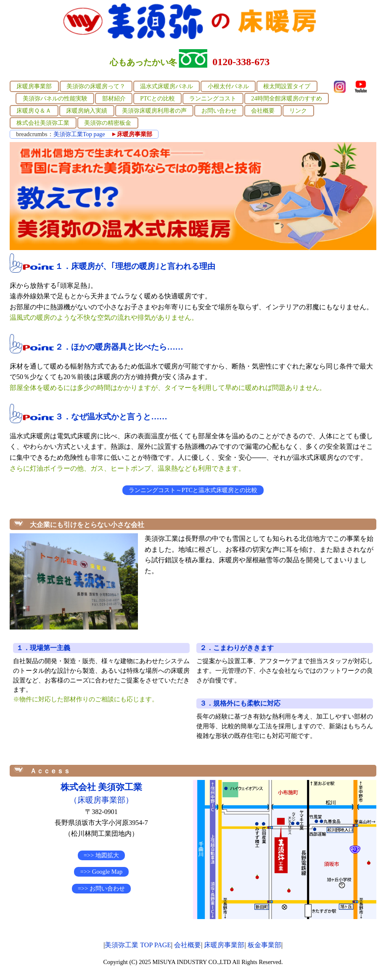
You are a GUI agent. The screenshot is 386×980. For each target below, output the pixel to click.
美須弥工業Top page (79, 134)
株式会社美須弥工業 (43, 123)
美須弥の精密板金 (108, 123)
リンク (298, 111)
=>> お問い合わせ (101, 888)
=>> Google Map (101, 872)
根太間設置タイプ (287, 86)
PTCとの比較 (157, 98)
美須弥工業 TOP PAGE (138, 945)
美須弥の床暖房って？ (96, 86)
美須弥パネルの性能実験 (55, 98)
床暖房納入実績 (87, 111)
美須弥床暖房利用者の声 (154, 111)
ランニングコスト (213, 98)
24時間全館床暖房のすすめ (286, 98)
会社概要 (263, 111)
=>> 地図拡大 (101, 855)
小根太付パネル (228, 86)
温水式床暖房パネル (167, 86)
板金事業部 (264, 945)
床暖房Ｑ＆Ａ (34, 111)
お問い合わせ (219, 111)
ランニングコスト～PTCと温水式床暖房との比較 (193, 490)
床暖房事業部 (34, 86)
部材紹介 (114, 98)
